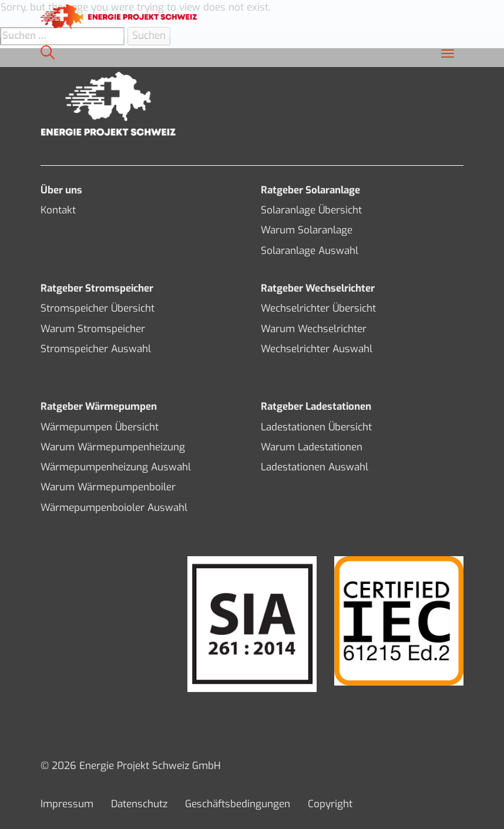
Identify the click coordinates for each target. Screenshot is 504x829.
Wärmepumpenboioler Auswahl (114, 508)
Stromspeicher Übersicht (98, 308)
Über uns (61, 190)
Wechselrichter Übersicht (318, 308)
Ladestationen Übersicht (316, 427)
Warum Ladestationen (312, 447)
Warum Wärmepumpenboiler (108, 487)
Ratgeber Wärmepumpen (99, 407)
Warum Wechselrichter (314, 329)
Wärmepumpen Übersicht (100, 427)
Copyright (330, 804)
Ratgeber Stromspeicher (97, 288)
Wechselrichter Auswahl (317, 349)
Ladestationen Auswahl (315, 467)
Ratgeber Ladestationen (316, 407)
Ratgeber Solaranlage (310, 190)
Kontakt (58, 210)
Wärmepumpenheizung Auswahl (116, 467)
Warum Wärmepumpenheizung (113, 447)
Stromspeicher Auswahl (96, 349)
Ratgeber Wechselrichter (318, 288)
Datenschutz (139, 804)
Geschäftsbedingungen (238, 804)
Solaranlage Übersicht (311, 210)
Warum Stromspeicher (93, 329)
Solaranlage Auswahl (310, 251)
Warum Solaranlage (307, 230)
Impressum (67, 804)
